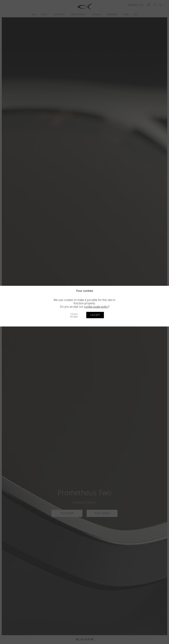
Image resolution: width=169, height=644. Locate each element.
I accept (95, 315)
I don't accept (74, 315)
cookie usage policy (96, 307)
